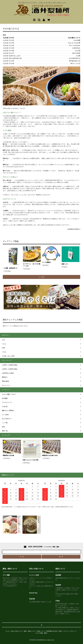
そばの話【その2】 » (74, 229)
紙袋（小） (65, 264)
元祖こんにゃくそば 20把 (30, 460)
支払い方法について (17, 631)
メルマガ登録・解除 (41, 633)
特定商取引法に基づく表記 (54, 631)
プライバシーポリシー (70, 631)
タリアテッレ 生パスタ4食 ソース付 (32, 265)
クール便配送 (46, 262)
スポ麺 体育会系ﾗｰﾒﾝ (12, 268)
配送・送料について (30, 631)
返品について (41, 631)
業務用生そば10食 (8, 455)
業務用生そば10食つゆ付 (50, 455)
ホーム (8, 631)
